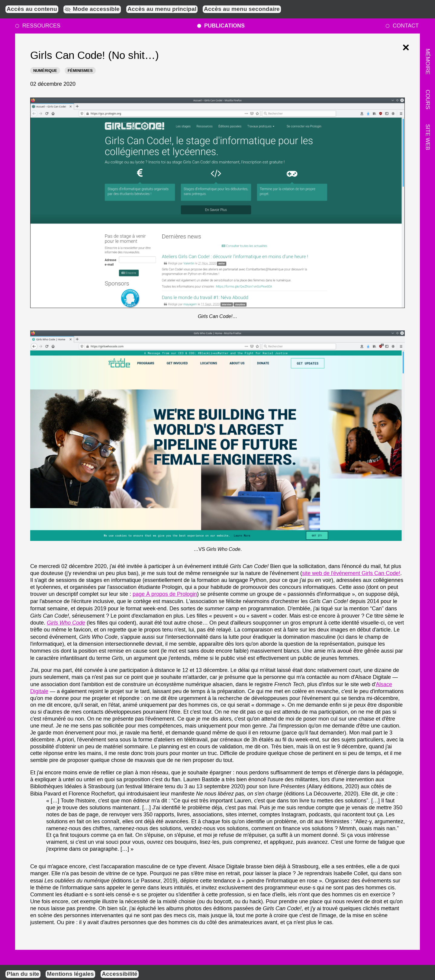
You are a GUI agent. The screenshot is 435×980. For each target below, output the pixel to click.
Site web (427, 137)
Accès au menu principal (162, 9)
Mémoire (427, 62)
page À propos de (165, 594)
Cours (427, 99)
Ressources (37, 26)
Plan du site (23, 974)
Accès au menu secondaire (242, 9)
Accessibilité (120, 974)
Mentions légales (70, 974)
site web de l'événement (351, 573)
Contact (402, 26)
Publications (221, 26)
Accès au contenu (32, 9)
